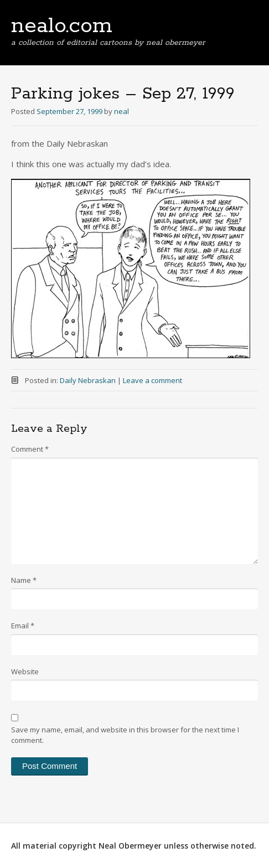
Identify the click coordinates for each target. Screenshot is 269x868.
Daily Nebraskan (88, 380)
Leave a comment (152, 380)
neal (121, 111)
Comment (30, 449)
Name (24, 580)
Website (25, 671)
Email (23, 626)
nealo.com (62, 26)
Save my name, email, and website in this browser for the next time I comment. (125, 735)
